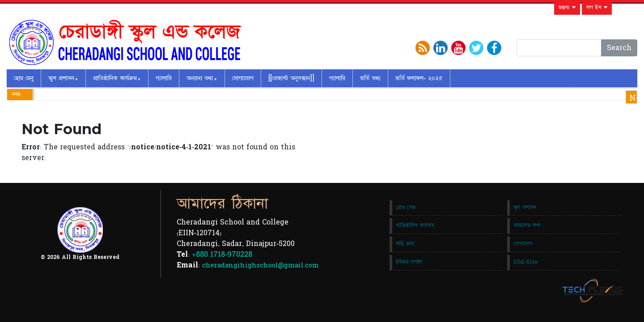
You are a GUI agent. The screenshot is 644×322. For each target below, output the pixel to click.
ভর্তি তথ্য (370, 78)
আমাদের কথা (527, 225)
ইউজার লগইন (409, 262)
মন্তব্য (567, 8)
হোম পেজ (406, 208)
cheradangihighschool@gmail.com (261, 265)
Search (619, 48)
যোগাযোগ (243, 78)
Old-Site (526, 262)
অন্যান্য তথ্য (200, 78)
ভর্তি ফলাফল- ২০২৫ (419, 78)
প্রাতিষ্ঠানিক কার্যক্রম (115, 78)
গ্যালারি (164, 78)
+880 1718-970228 (222, 254)
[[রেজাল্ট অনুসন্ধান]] (291, 78)
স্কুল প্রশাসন (61, 78)
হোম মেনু (24, 78)
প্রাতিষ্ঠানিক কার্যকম (415, 225)
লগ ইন (597, 8)
